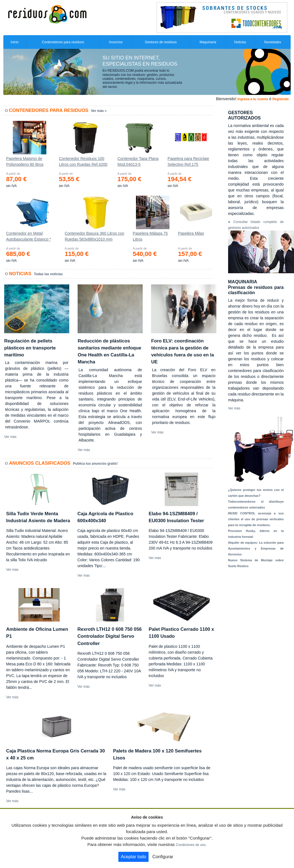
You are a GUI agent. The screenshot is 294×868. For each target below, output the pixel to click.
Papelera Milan (191, 233)
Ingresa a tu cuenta (253, 99)
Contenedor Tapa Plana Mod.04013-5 (138, 161)
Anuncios (116, 42)
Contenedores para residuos (63, 42)
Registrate (280, 99)
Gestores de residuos (161, 42)
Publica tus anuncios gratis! (95, 464)
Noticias (240, 42)
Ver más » (99, 111)
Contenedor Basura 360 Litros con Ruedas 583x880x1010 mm (95, 236)
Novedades (273, 42)
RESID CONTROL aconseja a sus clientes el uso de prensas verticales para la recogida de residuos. (256, 519)
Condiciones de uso (191, 845)
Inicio (15, 42)
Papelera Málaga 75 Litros (150, 236)
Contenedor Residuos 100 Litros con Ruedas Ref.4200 (83, 161)
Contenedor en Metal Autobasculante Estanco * (28, 236)
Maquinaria (208, 42)
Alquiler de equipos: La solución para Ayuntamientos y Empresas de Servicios (256, 548)
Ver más (10, 437)
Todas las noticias (48, 274)
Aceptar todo (134, 857)
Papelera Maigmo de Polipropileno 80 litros (25, 161)
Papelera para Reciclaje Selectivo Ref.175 (188, 161)
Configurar (163, 857)
